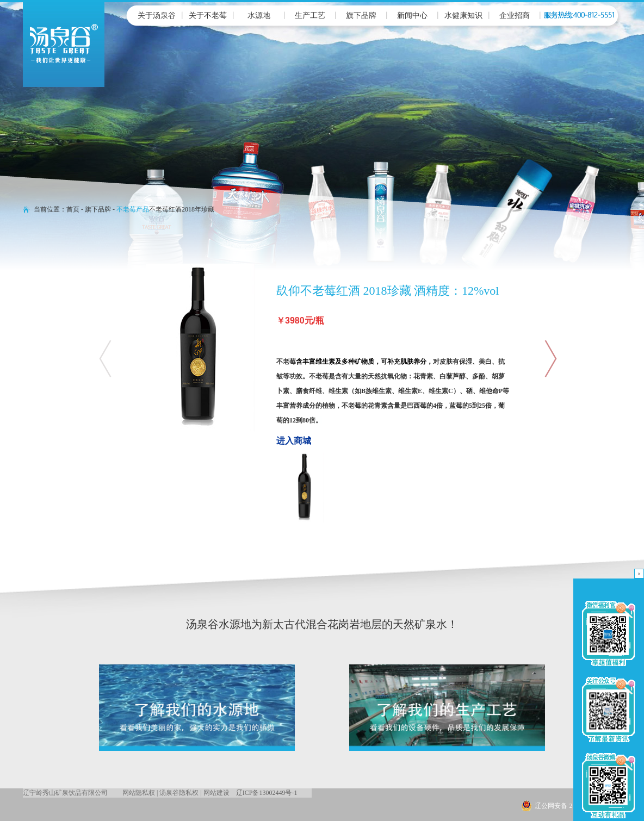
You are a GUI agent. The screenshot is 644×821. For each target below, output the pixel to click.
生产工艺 (310, 15)
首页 (73, 209)
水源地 (259, 15)
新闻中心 (412, 15)
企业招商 (515, 15)
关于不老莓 (208, 15)
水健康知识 (463, 15)
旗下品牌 (361, 15)
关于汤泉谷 (157, 15)
